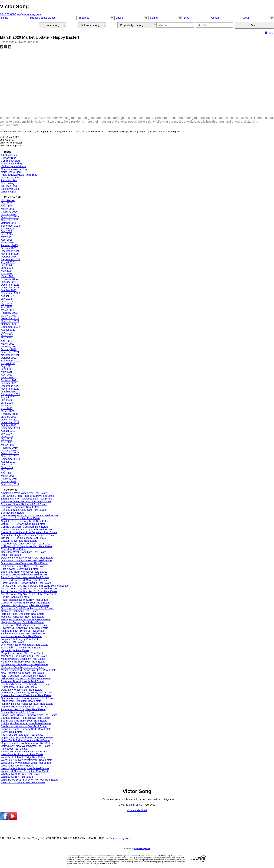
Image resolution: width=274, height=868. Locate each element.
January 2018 (9, 481)
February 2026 (9, 212)
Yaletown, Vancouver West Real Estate (23, 782)
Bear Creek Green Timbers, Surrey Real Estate (28, 496)
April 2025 (7, 240)
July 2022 (6, 332)
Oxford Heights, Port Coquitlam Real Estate (26, 678)
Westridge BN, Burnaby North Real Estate (25, 768)
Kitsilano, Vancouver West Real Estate (23, 634)
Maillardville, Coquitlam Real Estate (21, 648)
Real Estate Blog (10, 178)
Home (5, 18)
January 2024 (9, 282)
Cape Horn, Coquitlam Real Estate (21, 518)
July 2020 (6, 400)
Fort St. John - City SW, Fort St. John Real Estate (29, 594)
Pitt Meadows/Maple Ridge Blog (19, 175)
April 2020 (7, 408)
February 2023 (9, 313)
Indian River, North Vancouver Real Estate (25, 625)
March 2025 (8, 243)
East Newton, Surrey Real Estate (20, 569)
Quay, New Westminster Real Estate (22, 690)
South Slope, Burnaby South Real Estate (24, 721)
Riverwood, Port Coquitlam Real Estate (23, 709)
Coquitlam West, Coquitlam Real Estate (23, 552)
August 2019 (8, 431)
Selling (154, 18)
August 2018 (8, 462)
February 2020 (9, 414)
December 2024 (10, 251)
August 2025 (8, 229)
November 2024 (10, 254)
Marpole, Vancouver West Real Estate (23, 653)
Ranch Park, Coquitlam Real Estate (21, 701)
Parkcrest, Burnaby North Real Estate (22, 681)
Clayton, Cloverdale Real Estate (19, 541)
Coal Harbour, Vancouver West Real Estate (26, 544)
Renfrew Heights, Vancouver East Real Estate (27, 704)
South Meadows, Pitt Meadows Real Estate (26, 718)
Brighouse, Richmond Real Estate (20, 507)
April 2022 (7, 341)
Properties (83, 18)
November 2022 (10, 321)
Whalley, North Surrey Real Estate (20, 774)
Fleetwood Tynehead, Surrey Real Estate (24, 580)
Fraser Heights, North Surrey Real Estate (24, 600)
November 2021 (10, 355)
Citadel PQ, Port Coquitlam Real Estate (23, 538)
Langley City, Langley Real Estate (20, 639)
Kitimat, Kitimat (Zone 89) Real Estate (22, 631)
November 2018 (10, 456)
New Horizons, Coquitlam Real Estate (22, 673)
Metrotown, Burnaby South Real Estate (23, 662)
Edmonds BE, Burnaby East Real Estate (24, 575)
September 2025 (10, 226)
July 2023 (6, 299)
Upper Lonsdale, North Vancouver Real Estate (27, 743)
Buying (120, 18)
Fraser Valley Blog (11, 164)
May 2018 (6, 470)
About (245, 18)
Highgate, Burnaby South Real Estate (22, 622)
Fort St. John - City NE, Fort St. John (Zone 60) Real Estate (35, 586)
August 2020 (8, 397)
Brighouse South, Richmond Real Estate (24, 504)
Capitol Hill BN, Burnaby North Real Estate (25, 521)
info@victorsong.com (118, 838)
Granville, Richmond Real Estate (19, 611)
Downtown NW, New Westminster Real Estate (27, 558)
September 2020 (10, 394)
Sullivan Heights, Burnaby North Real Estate (26, 729)
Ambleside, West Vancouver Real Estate (24, 493)
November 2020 (10, 389)
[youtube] (13, 819)
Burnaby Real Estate (13, 513)
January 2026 (9, 214)
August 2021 (8, 363)
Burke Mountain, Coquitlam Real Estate (23, 510)
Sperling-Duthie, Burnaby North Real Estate (26, 723)
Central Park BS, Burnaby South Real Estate (26, 530)
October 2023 (9, 290)
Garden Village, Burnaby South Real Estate (26, 603)
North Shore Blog (11, 172)
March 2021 (8, 377)
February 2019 (9, 448)
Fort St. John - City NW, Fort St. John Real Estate (29, 591)
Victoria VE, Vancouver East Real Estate (24, 752)
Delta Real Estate (11, 555)
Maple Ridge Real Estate (15, 650)
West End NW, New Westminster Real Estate (27, 760)
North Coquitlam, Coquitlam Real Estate (24, 676)
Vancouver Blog (10, 189)
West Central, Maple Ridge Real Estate (23, 757)
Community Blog (10, 161)
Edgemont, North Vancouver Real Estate (24, 572)
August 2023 (8, 296)
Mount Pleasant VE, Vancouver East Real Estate (29, 670)
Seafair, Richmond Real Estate (18, 712)
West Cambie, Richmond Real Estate (22, 754)
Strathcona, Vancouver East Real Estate (24, 726)
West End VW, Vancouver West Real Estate (26, 763)
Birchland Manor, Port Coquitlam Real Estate (26, 499)
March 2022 (8, 344)
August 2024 (8, 262)
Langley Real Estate (12, 642)
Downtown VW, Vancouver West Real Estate (26, 560)
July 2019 (6, 434)
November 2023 (10, 288)
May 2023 (6, 304)
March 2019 (8, 445)
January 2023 (9, 316)
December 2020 (10, 386)
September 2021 (10, 361)
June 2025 (7, 234)
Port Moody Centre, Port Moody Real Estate (26, 684)
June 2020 (7, 403)
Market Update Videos (43, 18)
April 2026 (7, 206)
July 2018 (6, 465)
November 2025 (10, 220)
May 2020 (6, 406)
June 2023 (7, 302)
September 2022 (10, 327)
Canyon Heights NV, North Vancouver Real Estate (29, 515)
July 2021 (6, 366)
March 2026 (8, 209)
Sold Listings (8, 183)
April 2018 (7, 473)
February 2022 (9, 347)
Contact (216, 18)
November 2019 (10, 422)
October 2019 (9, 425)
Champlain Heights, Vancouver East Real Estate (28, 535)
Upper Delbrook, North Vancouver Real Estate (27, 738)
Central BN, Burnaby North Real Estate (23, 524)
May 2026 (6, 203)
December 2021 (10, 352)
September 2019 (10, 428)
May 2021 (6, 372)
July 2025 (6, 231)
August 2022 (8, 330)
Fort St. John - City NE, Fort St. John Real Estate (29, 589)
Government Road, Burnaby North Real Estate (27, 608)
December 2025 (10, 217)
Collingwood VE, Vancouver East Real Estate (27, 546)
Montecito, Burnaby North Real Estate (22, 667)
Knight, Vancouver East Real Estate (21, 636)
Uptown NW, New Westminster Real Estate (25, 746)
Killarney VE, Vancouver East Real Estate (25, 628)
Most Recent (8, 200)
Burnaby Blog (9, 158)
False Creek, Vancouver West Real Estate (25, 577)
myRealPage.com (142, 849)
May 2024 (6, 271)
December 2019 (10, 420)
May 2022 (6, 338)
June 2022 (7, 335)
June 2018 (7, 467)
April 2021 (7, 375)
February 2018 (9, 479)
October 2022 (9, 324)
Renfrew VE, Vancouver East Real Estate (24, 707)
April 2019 (7, 442)
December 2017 (10, 484)
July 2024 (6, 265)
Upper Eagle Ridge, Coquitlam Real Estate (25, 740)
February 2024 (9, 279)
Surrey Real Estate (12, 732)
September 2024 (10, 259)
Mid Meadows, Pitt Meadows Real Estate (24, 664)
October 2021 (9, 358)
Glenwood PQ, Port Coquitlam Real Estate (25, 605)
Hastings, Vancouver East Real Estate (23, 617)
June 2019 (7, 436)
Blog (187, 18)
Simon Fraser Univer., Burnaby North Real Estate (29, 715)
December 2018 (10, 453)
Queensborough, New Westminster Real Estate (28, 698)
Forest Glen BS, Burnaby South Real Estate (26, 583)
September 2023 (10, 293)
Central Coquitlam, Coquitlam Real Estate (25, 527)
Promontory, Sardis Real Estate (19, 687)
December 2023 (10, 285)
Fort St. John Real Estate (15, 597)
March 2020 (8, 411)
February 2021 (9, 380)
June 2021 (7, 369)
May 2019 (6, 439)
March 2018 (8, 476)
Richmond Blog (10, 180)
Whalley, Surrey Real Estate (17, 777)
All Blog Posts (9, 155)
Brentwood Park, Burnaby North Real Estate (26, 501)
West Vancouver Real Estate (17, 766)
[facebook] (4, 819)
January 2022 (9, 349)
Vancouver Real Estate (14, 749)
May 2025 (6, 237)
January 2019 (9, 451)
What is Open (9, 192)
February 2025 (9, 245)
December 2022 (10, 318)
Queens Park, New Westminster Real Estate (26, 695)
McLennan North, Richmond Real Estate (24, 656)
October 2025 (9, 223)
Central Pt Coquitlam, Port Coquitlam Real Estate (29, 532)
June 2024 (7, 268)
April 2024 (7, 273)
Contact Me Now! (137, 810)
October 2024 (9, 257)
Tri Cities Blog (9, 186)
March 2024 (8, 276)
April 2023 (7, 307)
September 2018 (10, 459)
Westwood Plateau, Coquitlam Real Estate (25, 771)
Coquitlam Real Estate (14, 549)
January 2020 (9, 417)
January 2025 (9, 248)
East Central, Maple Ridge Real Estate (23, 566)
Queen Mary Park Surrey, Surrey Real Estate (27, 693)
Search (254, 25)
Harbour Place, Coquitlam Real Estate (23, 614)
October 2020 (9, 391)
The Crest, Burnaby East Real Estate (22, 735)
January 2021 (9, 383)
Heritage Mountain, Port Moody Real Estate (26, 619)
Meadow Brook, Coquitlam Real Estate (23, 659)
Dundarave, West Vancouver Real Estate (24, 563)
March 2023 (8, 310)
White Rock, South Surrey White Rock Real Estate (30, 780)
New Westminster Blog (14, 169)
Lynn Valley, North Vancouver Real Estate (25, 645)
